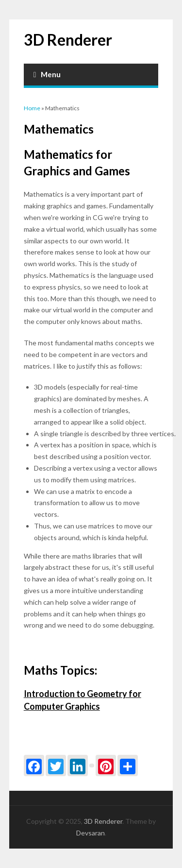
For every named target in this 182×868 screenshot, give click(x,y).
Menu (47, 74)
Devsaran (91, 833)
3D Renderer (68, 40)
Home (32, 108)
